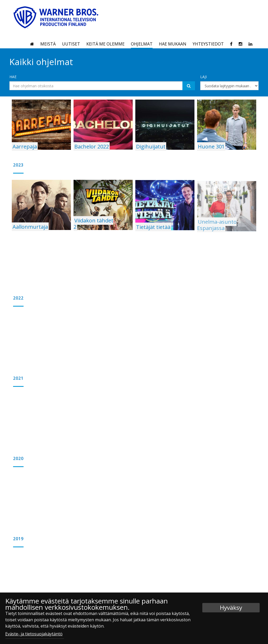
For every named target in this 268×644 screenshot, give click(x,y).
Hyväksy (231, 608)
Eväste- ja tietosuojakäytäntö (34, 634)
